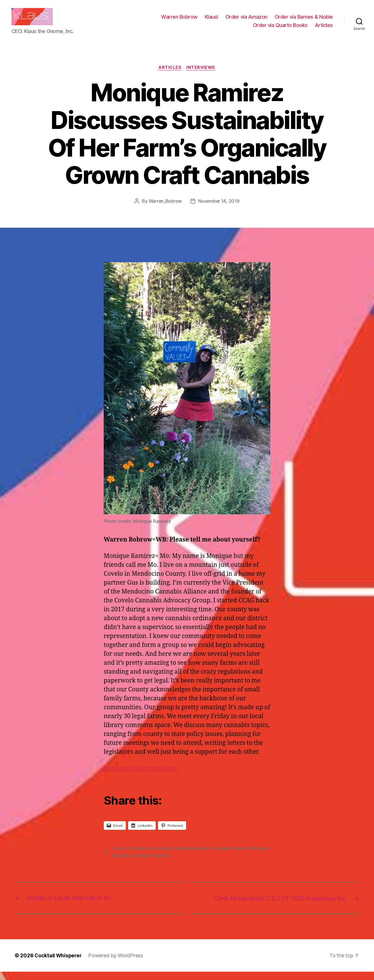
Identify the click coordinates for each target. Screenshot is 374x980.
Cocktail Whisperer (59, 964)
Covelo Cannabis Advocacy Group (148, 857)
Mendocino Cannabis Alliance (218, 857)
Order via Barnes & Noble (304, 21)
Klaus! (212, 21)
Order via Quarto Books (280, 29)
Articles (324, 29)
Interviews (202, 76)
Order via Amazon (246, 21)
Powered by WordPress (117, 964)
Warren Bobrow (179, 21)
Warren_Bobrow (165, 210)
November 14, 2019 (219, 210)
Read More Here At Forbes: (142, 777)
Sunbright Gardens (151, 864)
